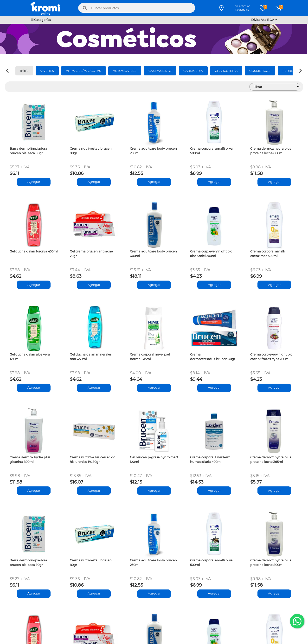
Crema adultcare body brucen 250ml (153, 151)
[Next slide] (300, 71)
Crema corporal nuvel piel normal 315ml (150, 357)
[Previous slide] (8, 71)
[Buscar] (85, 8)
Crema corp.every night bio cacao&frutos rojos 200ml (271, 357)
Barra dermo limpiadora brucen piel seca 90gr (28, 151)
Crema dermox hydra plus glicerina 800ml (30, 460)
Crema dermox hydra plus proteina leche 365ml (271, 460)
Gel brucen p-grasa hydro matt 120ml (154, 460)
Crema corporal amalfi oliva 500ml (211, 151)
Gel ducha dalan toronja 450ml (34, 251)
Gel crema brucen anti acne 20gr (91, 254)
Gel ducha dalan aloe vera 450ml (30, 357)
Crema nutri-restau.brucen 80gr (91, 151)
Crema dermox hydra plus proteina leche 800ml (271, 151)
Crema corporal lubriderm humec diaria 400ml (210, 460)
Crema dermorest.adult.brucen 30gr (213, 357)
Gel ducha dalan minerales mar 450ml (91, 357)
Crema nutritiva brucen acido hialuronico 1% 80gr (93, 460)
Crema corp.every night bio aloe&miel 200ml (211, 254)
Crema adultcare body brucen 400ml (153, 254)
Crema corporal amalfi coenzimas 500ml (268, 254)
